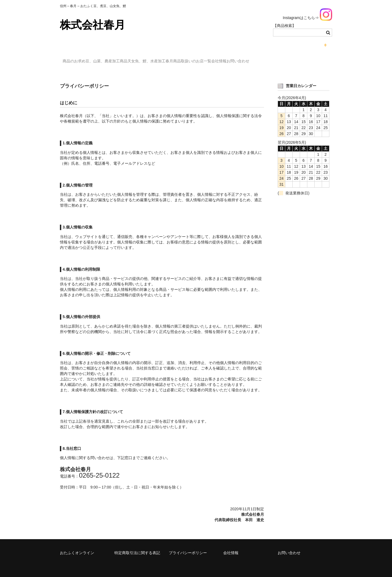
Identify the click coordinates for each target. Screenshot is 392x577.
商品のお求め (77, 62)
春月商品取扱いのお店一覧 (225, 62)
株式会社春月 (93, 25)
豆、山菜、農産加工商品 (121, 62)
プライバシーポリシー (188, 548)
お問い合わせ (297, 62)
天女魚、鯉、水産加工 (172, 62)
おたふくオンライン (77, 548)
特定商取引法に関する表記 (137, 548)
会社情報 (267, 62)
